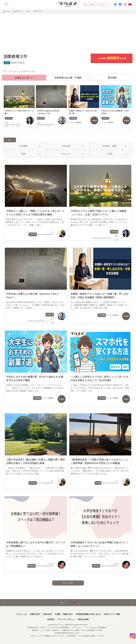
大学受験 (73, 119)
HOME (8, 11)
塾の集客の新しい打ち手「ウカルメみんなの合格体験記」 (49, 627)
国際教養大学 (37, 11)
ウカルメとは (21, 614)
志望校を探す (35, 614)
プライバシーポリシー (66, 619)
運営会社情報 (83, 619)
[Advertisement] (68, 31)
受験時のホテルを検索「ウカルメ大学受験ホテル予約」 (83, 630)
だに (46, 233)
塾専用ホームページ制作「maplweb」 (46, 630)
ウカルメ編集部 (76, 123)
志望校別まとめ (18, 11)
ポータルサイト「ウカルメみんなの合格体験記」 (90, 627)
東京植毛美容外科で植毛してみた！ (68, 633)
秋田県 (28, 11)
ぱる (14, 125)
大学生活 (9, 119)
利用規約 (51, 619)
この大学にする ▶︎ (111, 58)
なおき (45, 565)
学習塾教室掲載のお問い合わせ (88, 614)
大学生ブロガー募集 (112, 614)
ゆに (46, 125)
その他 (98, 483)
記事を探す (48, 614)
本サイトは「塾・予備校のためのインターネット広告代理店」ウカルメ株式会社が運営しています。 (68, 636)
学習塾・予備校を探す (64, 614)
